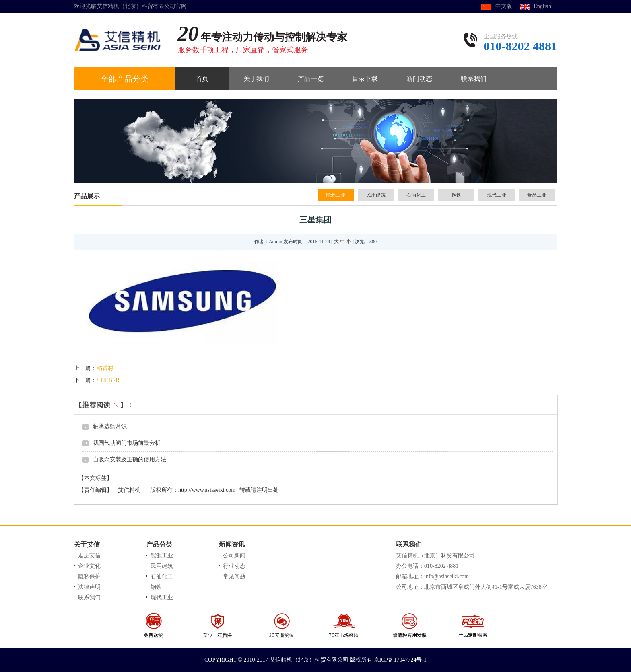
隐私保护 (89, 576)
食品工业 (537, 195)
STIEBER (108, 380)
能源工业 (336, 195)
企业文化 (89, 566)
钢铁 (456, 195)
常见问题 (234, 576)
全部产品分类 (124, 79)
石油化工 (416, 195)
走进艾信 (89, 556)
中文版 (504, 6)
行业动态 (234, 566)
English (542, 6)
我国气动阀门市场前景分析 (127, 443)
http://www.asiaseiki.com (207, 490)
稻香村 (105, 368)
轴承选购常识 (110, 426)
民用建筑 (376, 195)
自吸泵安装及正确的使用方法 (130, 459)
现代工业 (497, 195)
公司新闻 (234, 556)
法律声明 (89, 587)
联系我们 (89, 597)
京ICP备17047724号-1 (400, 660)
